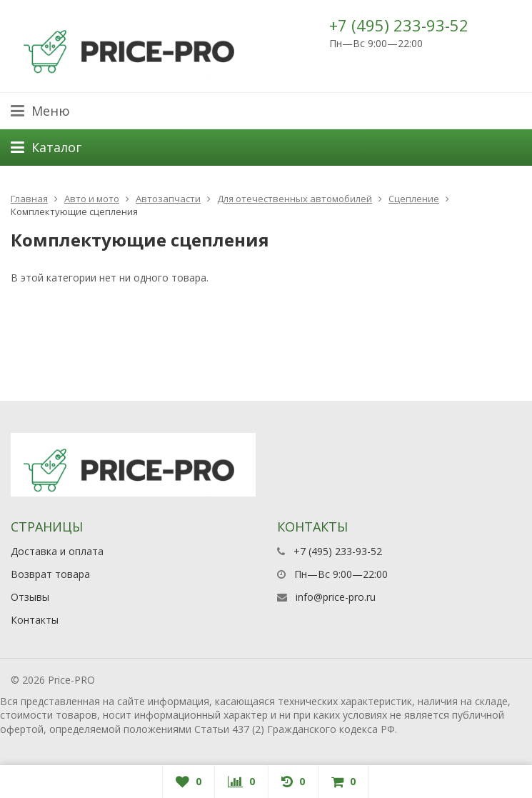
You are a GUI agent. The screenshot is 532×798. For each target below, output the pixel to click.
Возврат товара (50, 574)
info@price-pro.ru (336, 597)
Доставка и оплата (57, 551)
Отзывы (30, 597)
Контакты (35, 620)
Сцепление (414, 199)
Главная (29, 199)
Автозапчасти (168, 199)
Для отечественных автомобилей (295, 199)
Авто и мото (92, 199)
